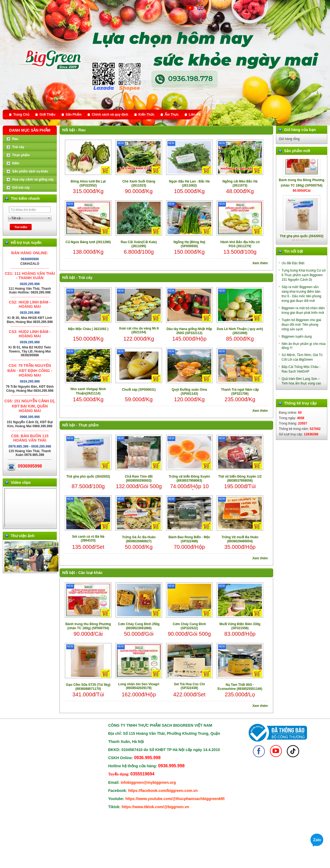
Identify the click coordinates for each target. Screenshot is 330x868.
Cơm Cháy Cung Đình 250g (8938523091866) (139, 626)
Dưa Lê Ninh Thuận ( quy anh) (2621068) (240, 331)
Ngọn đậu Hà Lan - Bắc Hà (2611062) (189, 183)
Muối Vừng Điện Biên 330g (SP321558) (240, 626)
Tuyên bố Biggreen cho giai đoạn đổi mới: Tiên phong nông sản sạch (301, 325)
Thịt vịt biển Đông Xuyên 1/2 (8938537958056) (240, 479)
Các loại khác (91, 573)
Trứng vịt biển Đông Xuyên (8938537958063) (189, 479)
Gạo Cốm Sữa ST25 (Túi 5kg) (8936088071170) (88, 687)
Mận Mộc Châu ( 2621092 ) (88, 329)
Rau (82, 130)
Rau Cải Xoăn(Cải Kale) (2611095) (139, 244)
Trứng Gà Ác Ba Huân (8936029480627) (139, 539)
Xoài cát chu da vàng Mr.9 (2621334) (139, 330)
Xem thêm (260, 263)
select (49, 218)
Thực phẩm (89, 425)
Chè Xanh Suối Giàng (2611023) (139, 183)
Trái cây (85, 278)
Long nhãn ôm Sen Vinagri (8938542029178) (139, 686)
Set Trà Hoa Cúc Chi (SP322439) (189, 686)
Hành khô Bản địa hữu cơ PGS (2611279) (240, 244)
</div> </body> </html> (30, 508)
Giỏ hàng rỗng (289, 139)
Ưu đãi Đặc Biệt (293, 263)
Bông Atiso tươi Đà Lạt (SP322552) (88, 183)
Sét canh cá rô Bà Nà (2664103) (88, 539)
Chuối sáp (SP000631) (139, 390)
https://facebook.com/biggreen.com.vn (163, 791)
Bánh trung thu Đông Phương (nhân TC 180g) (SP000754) (88, 626)
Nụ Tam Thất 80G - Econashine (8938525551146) (240, 687)
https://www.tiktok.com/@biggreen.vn (156, 807)
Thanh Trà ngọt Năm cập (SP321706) (240, 392)
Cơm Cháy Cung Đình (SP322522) (189, 626)
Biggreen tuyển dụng (297, 337)
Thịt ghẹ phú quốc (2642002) (88, 477)
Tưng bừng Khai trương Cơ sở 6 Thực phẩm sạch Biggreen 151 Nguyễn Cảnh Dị (303, 275)
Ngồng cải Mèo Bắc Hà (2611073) (240, 183)
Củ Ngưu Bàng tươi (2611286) (88, 242)
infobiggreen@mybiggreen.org (148, 782)
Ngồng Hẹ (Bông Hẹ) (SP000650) (189, 244)
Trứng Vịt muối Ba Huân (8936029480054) (240, 539)
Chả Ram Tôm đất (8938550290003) (139, 479)
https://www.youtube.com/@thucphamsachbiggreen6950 (176, 799)
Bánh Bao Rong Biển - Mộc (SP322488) (189, 539)
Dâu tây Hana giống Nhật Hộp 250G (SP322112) (189, 331)
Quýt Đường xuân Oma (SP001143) (189, 392)
